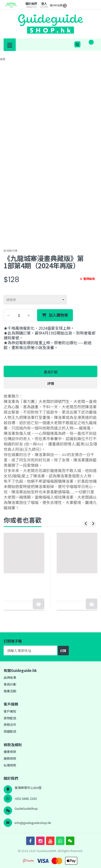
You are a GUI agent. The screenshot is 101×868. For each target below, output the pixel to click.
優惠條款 (10, 752)
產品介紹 (51, 372)
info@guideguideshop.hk (33, 823)
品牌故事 (10, 677)
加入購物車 (58, 315)
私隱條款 (10, 765)
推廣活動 (10, 691)
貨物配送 (10, 718)
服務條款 (10, 758)
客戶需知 (10, 711)
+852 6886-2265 (26, 799)
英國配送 (10, 731)
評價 (51, 383)
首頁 (3, 59)
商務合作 (10, 725)
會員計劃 (10, 684)
